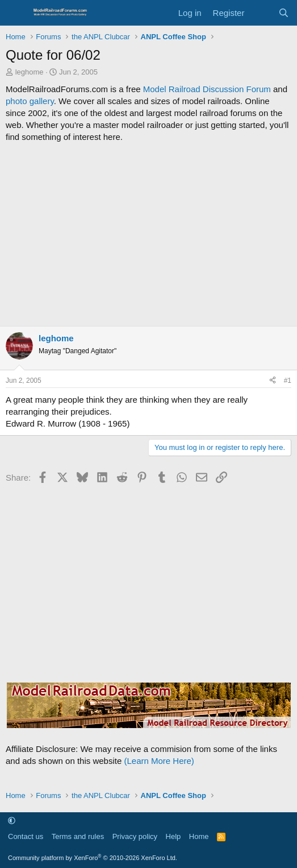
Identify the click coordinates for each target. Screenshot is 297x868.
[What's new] (261, 13)
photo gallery (30, 101)
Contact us (26, 836)
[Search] (284, 13)
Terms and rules (78, 836)
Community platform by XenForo (93, 858)
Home (199, 836)
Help (173, 836)
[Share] (273, 381)
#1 (288, 381)
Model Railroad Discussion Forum (207, 89)
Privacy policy (135, 836)
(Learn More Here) (159, 761)
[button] (12, 821)
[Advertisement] (148, 234)
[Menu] (16, 13)
